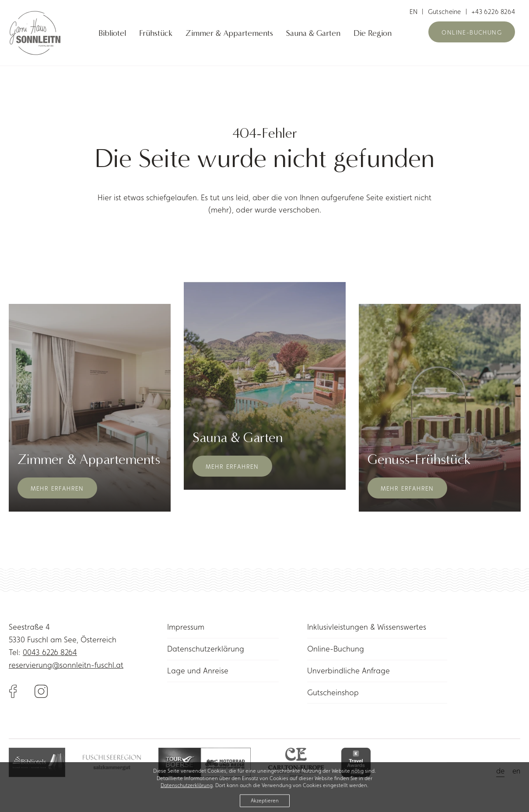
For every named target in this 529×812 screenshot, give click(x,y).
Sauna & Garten (313, 33)
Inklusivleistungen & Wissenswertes (367, 627)
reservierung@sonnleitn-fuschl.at (66, 665)
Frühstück (156, 33)
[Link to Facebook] (22, 690)
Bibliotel (112, 33)
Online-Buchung (472, 32)
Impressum (186, 627)
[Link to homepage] (39, 33)
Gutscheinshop (333, 692)
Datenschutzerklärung (206, 649)
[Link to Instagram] (41, 690)
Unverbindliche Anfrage (349, 671)
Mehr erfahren (57, 488)
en (414, 12)
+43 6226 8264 (493, 12)
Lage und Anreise (198, 671)
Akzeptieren (265, 802)
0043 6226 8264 (50, 652)
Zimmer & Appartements (229, 33)
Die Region (373, 33)
